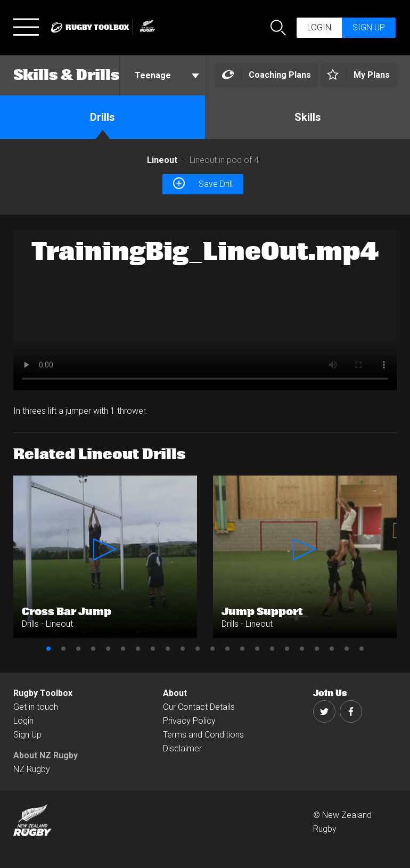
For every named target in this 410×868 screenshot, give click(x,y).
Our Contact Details (199, 707)
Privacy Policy (189, 721)
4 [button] (93, 649)
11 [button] (198, 649)
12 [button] (212, 649)
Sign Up (27, 735)
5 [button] (108, 649)
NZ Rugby (32, 769)
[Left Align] (266, 75)
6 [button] (123, 649)
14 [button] (242, 649)
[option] (205, 310)
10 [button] (183, 649)
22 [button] (362, 649)
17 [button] (287, 649)
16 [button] (272, 649)
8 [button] (153, 649)
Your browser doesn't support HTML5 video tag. (205, 310)
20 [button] (332, 649)
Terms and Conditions (203, 735)
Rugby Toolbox (43, 693)
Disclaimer (182, 748)
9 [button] (168, 649)
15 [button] (257, 649)
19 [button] (317, 649)
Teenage (167, 75)
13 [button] (227, 649)
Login (319, 27)
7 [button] (138, 649)
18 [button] (302, 649)
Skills (308, 117)
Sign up (369, 27)
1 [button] (48, 649)
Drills (102, 117)
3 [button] (78, 649)
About (175, 693)
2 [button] (63, 649)
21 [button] (347, 649)
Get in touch (36, 707)
